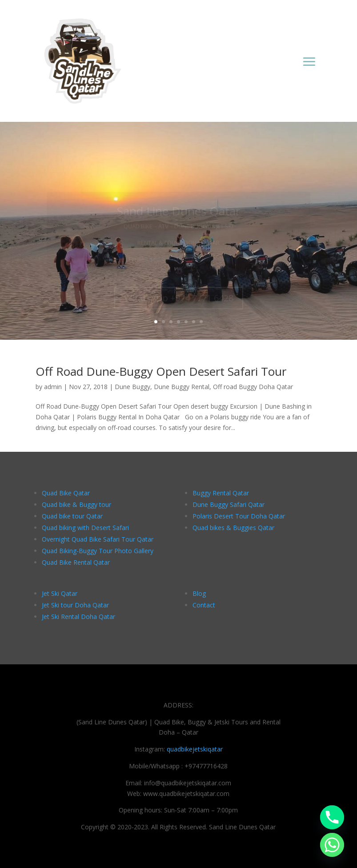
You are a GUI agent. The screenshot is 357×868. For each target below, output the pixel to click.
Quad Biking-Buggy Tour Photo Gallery (98, 551)
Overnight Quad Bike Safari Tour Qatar (98, 539)
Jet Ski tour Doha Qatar (75, 605)
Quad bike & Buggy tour (76, 504)
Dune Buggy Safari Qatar (229, 504)
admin (53, 387)
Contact (204, 605)
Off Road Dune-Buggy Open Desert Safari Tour (161, 371)
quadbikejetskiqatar (195, 749)
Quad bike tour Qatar (72, 516)
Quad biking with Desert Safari (85, 528)
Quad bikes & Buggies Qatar (233, 528)
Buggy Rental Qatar (221, 493)
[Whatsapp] (332, 845)
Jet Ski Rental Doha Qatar (78, 617)
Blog (199, 593)
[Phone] (332, 817)
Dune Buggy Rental (182, 387)
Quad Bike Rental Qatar (76, 562)
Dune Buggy (132, 387)
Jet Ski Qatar (60, 593)
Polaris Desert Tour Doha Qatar (239, 516)
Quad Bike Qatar (66, 493)
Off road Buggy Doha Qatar (253, 387)
